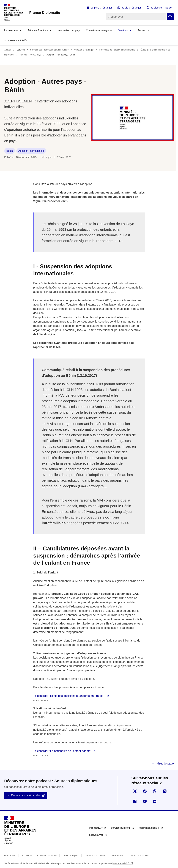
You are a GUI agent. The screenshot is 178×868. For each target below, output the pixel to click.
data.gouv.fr (96, 835)
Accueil (8, 50)
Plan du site (10, 856)
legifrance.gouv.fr (149, 828)
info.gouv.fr (96, 828)
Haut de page (165, 764)
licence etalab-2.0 (121, 863)
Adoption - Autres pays (30, 55)
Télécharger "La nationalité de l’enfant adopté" (63, 751)
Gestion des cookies (139, 856)
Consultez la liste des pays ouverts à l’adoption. (63, 184)
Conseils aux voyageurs (99, 30)
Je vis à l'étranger (131, 8)
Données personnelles (95, 856)
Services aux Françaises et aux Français (49, 50)
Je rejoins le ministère (16, 40)
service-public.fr (121, 828)
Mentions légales (71, 856)
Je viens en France (161, 8)
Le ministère (11, 30)
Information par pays (69, 30)
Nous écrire (117, 856)
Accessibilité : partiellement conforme (39, 856)
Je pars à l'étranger (101, 8)
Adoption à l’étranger (84, 50)
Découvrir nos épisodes (26, 795)
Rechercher (170, 17)
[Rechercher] (136, 17)
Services (123, 30)
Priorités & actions (38, 30)
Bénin (10, 151)
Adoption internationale (31, 151)
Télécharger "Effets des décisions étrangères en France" (69, 696)
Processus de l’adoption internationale (117, 50)
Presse (141, 30)
